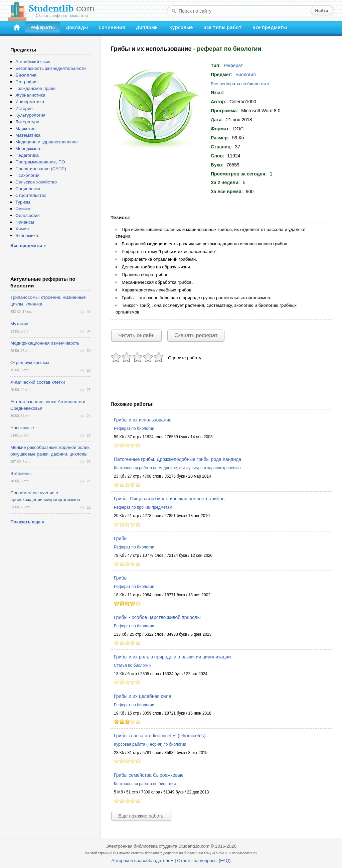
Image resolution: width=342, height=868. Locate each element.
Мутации (19, 324)
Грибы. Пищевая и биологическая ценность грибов (169, 499)
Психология (27, 175)
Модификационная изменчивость (45, 343)
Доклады (77, 27)
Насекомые (22, 428)
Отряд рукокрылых (30, 362)
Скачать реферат (196, 335)
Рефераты (43, 27)
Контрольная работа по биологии (145, 784)
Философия (28, 215)
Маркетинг (26, 129)
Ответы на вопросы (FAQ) (204, 860)
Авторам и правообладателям (143, 860)
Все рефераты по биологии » (240, 84)
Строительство (31, 195)
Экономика (27, 235)
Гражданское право (35, 88)
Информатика (30, 102)
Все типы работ (223, 27)
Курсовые (181, 27)
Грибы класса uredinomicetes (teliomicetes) (160, 736)
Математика (28, 135)
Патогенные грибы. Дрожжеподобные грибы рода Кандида (178, 459)
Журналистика (30, 95)
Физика (23, 209)
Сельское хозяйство (36, 182)
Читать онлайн (136, 335)
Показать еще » (27, 522)
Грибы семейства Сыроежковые (149, 775)
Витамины (21, 473)
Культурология (30, 115)
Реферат (233, 66)
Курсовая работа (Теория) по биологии (150, 744)
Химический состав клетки (38, 382)
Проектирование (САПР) (41, 169)
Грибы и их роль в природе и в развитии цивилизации (172, 657)
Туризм (23, 202)
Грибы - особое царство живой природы (157, 617)
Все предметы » (28, 245)
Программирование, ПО (40, 162)
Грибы (121, 538)
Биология (246, 75)
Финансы (25, 222)
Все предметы (270, 27)
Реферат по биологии (134, 428)
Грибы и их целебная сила (143, 696)
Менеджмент (29, 149)
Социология (28, 189)
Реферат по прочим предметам (143, 507)
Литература (27, 122)
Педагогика (27, 155)
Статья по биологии (132, 665)
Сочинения (112, 27)
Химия (22, 229)
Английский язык (33, 62)
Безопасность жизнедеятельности (51, 68)
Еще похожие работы (141, 816)
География (26, 82)
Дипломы (147, 27)
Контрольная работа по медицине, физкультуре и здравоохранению (177, 468)
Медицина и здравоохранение (47, 142)
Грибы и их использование (143, 420)
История (24, 108)
